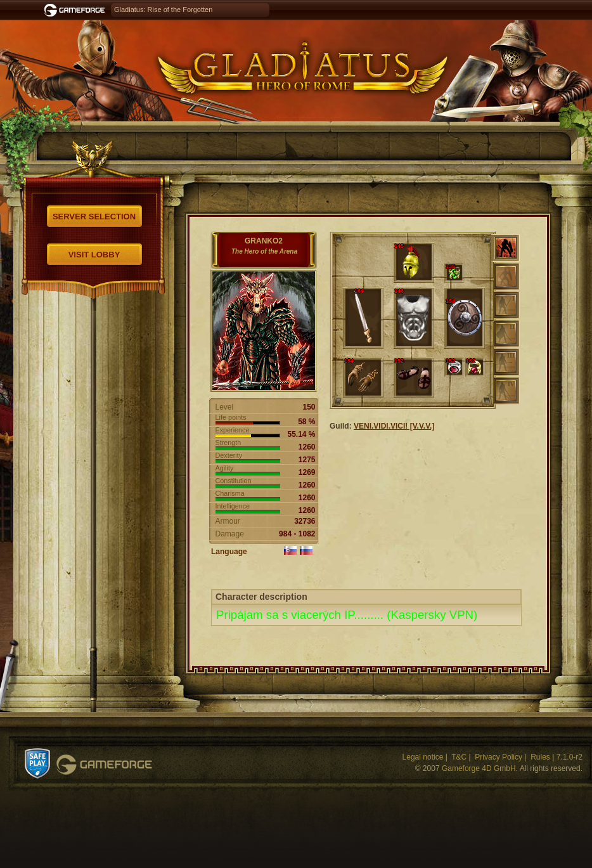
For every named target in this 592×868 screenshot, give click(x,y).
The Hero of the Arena (264, 251)
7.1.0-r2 (569, 757)
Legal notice (423, 757)
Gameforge (104, 765)
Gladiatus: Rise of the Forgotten (163, 10)
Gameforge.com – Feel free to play (77, 10)
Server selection (94, 217)
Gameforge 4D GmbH (479, 768)
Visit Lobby (94, 255)
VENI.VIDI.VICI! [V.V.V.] (394, 426)
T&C (459, 757)
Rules (540, 757)
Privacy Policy (499, 757)
